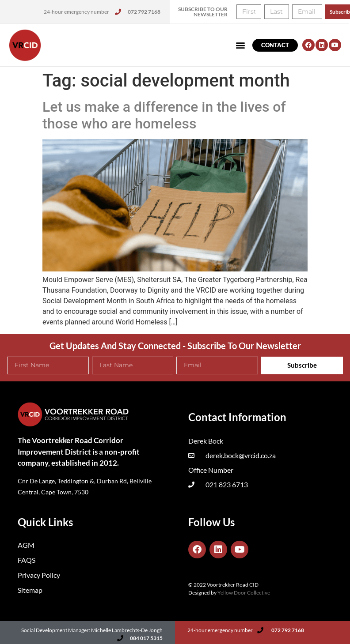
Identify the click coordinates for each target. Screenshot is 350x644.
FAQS (27, 560)
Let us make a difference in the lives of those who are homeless (164, 115)
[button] (241, 45)
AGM (26, 545)
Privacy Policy (39, 575)
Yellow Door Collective (244, 593)
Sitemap (30, 590)
